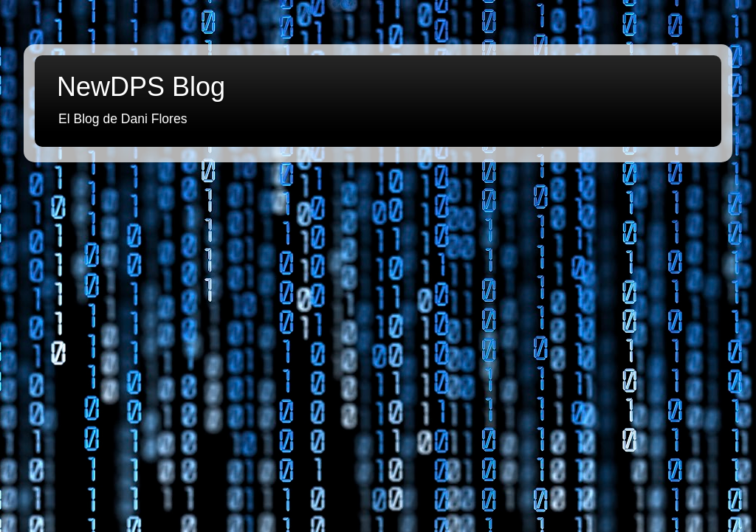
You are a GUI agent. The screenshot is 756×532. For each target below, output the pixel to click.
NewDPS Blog (141, 87)
